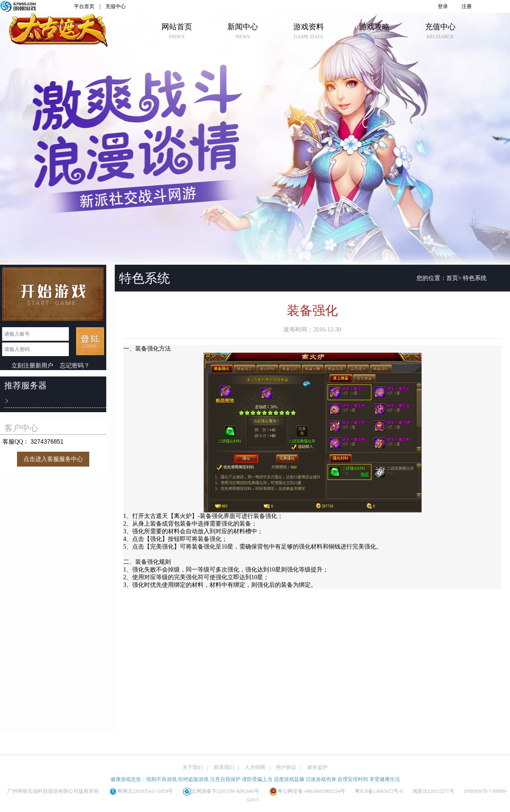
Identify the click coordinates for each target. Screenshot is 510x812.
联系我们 (224, 767)
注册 (467, 6)
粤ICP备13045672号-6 (379, 791)
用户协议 (286, 767)
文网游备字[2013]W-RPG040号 (221, 791)
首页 (452, 278)
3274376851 (47, 441)
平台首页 (84, 6)
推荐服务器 (25, 385)
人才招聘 (255, 767)
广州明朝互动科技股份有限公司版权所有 (53, 791)
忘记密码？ (75, 366)
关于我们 (193, 767)
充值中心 (116, 6)
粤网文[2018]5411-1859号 (141, 791)
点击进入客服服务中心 (53, 459)
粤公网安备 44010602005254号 (307, 791)
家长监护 (317, 767)
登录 (443, 6)
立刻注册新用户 (32, 366)
